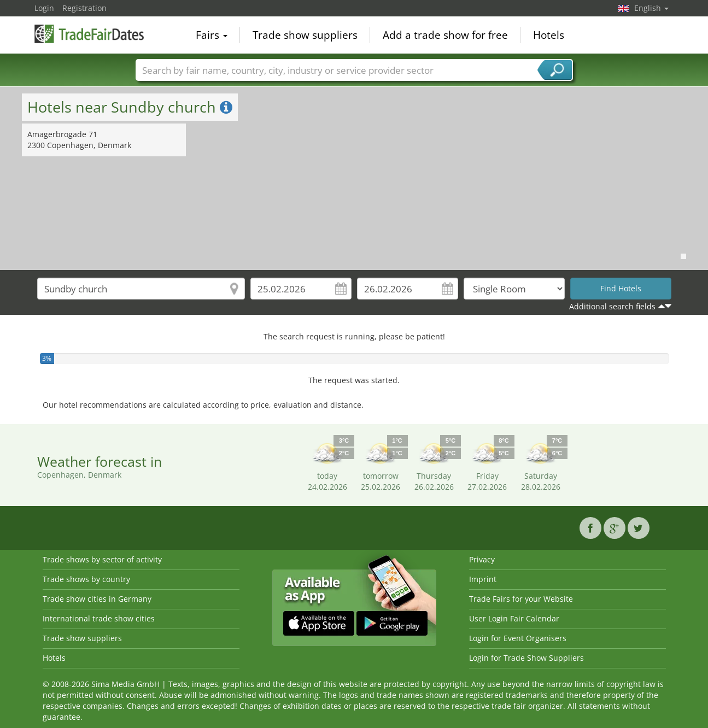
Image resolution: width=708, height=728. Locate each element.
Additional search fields (612, 306)
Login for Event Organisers (518, 638)
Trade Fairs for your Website (521, 599)
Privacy (482, 559)
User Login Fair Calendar (514, 618)
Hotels (549, 35)
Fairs (212, 35)
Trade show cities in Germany (97, 599)
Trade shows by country (86, 579)
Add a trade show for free (445, 35)
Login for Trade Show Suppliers (526, 658)
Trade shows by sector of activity (102, 559)
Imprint (483, 579)
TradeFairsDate (89, 34)
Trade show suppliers (305, 35)
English (651, 8)
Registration (84, 8)
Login (44, 8)
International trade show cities (99, 618)
